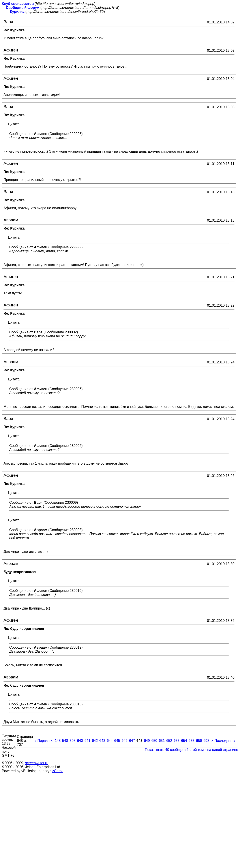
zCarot (57, 771)
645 (117, 741)
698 (206, 741)
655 (192, 741)
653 (177, 741)
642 (95, 741)
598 (73, 741)
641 (87, 741)
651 (162, 741)
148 (58, 741)
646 (125, 741)
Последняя (225, 741)
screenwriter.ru (37, 763)
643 (102, 741)
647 (132, 741)
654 (184, 741)
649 (147, 741)
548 (65, 741)
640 (80, 741)
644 (110, 741)
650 (154, 741)
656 (199, 741)
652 (169, 741)
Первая (42, 741)
